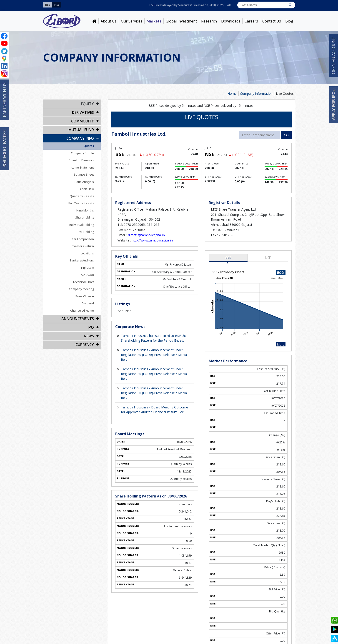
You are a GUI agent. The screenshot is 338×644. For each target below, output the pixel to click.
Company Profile (82, 153)
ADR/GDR (87, 275)
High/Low (88, 268)
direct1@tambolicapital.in (146, 235)
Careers (251, 21)
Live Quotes (285, 93)
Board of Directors (81, 160)
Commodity (83, 121)
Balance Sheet (84, 174)
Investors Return (82, 246)
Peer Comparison (82, 239)
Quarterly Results (82, 196)
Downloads (231, 21)
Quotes (89, 146)
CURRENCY (85, 345)
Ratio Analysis (84, 182)
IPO (91, 327)
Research (209, 21)
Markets (154, 21)
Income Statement (81, 167)
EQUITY (87, 104)
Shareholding (85, 217)
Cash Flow (87, 189)
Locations (87, 253)
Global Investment (181, 21)
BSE (228, 258)
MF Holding (86, 232)
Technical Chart (83, 282)
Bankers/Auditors (82, 260)
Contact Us (272, 21)
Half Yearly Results (81, 203)
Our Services (132, 21)
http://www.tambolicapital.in (152, 240)
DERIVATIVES (83, 112)
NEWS (89, 336)
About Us (109, 21)
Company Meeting (81, 289)
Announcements (78, 319)
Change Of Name (82, 311)
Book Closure (85, 296)
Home (232, 93)
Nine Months (85, 210)
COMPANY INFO (80, 138)
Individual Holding (82, 225)
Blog (289, 21)
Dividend (88, 303)
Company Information (256, 93)
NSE (268, 258)
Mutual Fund (81, 130)
